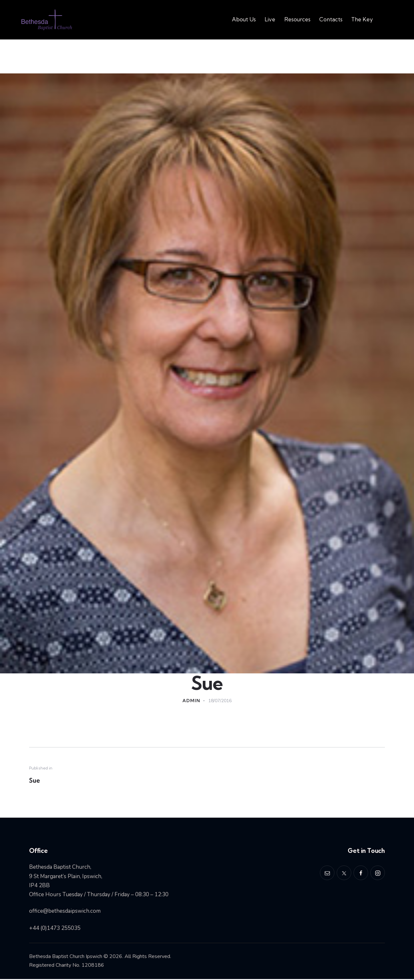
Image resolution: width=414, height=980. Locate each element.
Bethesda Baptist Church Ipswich (66, 957)
